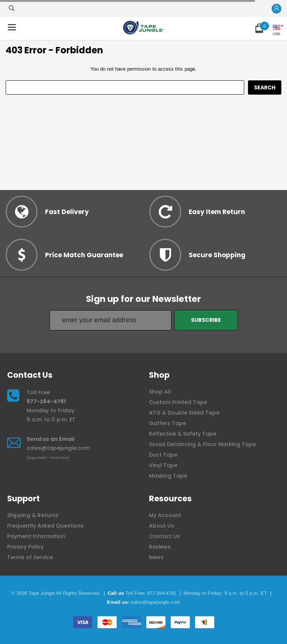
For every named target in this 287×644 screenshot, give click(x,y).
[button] (276, 9)
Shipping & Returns (33, 515)
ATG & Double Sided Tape (184, 413)
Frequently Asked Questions (45, 526)
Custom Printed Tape (178, 402)
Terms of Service (30, 557)
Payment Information (36, 536)
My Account (165, 515)
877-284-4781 (46, 401)
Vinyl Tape (163, 465)
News (156, 557)
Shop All (160, 392)
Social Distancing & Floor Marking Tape (202, 444)
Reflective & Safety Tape (183, 434)
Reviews (160, 547)
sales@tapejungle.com (58, 448)
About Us (162, 526)
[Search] (12, 8)
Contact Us (165, 536)
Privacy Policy (26, 547)
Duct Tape (163, 455)
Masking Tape (168, 476)
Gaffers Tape (168, 423)
